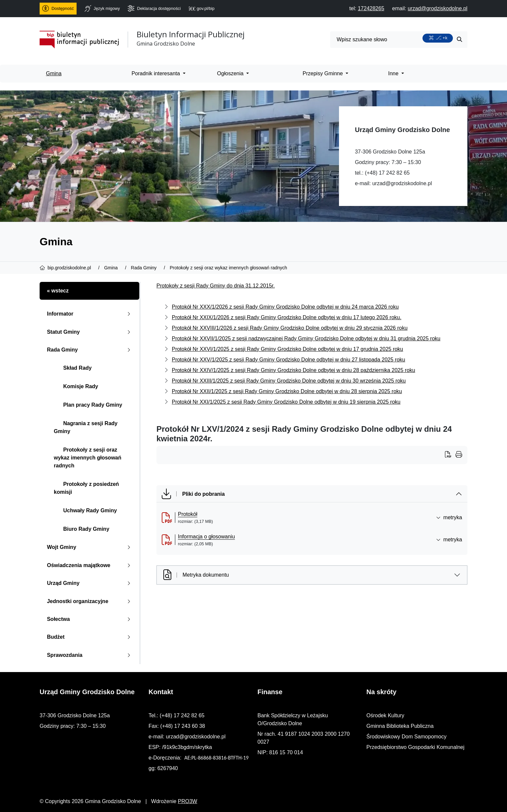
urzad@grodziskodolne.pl (402, 183)
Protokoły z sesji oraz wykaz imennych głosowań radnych (88, 458)
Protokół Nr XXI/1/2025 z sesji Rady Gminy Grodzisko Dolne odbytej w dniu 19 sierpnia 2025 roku (286, 402)
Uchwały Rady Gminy (85, 510)
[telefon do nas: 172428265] (371, 8)
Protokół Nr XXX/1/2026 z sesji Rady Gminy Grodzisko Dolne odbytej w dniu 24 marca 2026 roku (285, 307)
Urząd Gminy (90, 583)
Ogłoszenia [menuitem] (231, 73)
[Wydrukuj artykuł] (450, 455)
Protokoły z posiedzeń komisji (86, 488)
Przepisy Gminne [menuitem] (323, 73)
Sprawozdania (90, 655)
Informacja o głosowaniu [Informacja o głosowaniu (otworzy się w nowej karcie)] (206, 537)
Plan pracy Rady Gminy (88, 405)
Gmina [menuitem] (54, 73)
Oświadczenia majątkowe (90, 565)
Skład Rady (73, 368)
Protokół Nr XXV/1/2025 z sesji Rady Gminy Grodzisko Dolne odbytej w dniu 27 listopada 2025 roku (288, 360)
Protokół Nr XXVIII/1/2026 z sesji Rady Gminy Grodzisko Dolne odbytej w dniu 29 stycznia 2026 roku (289, 328)
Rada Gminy (90, 350)
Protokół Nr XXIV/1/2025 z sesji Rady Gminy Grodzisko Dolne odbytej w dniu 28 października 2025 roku (293, 370)
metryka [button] (449, 517)
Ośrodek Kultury (385, 715)
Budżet (90, 637)
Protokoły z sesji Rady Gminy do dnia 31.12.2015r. (216, 286)
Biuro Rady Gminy (82, 529)
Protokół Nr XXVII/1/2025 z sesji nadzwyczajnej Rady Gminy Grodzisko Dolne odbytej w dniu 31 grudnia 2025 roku (306, 338)
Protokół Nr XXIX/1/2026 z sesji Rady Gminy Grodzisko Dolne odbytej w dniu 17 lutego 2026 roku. (286, 317)
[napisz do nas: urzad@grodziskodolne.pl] (438, 8)
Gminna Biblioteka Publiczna (400, 726)
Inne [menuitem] (394, 73)
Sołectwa (90, 619)
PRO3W (188, 801)
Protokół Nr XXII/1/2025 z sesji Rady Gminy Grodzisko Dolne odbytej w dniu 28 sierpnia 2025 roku (287, 391)
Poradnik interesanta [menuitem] (156, 73)
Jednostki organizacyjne (90, 601)
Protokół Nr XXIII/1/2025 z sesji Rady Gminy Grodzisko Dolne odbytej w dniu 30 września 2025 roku (289, 381)
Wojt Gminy (90, 547)
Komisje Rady (76, 386)
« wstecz (58, 291)
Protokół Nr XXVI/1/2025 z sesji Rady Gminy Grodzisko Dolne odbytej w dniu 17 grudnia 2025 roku (287, 349)
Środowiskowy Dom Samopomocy (406, 737)
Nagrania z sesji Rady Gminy (86, 427)
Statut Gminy (90, 332)
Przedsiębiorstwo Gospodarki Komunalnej (415, 747)
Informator (90, 314)
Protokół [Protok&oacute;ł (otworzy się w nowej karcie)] (188, 514)
